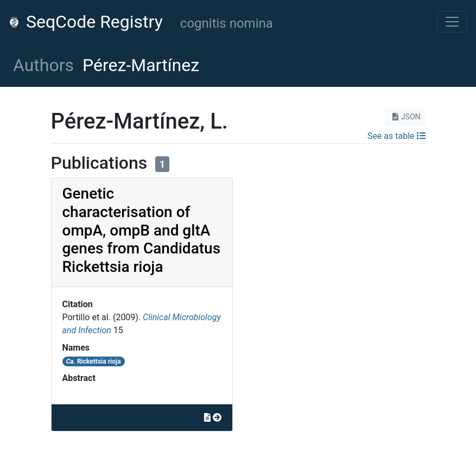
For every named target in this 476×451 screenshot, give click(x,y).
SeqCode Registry (86, 22)
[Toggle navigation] (452, 22)
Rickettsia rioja (94, 361)
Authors (43, 65)
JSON (405, 117)
